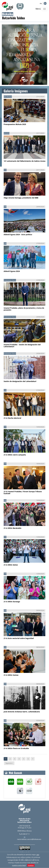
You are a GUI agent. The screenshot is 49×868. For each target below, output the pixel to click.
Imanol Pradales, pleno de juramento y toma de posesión (24, 309)
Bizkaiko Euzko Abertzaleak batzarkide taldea (24, 820)
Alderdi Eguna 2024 (12, 271)
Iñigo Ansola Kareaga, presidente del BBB (21, 198)
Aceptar (31, 865)
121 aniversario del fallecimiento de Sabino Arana (24, 161)
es (45, 3)
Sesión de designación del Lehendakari (20, 381)
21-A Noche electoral (12, 418)
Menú (38, 9)
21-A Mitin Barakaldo (13, 528)
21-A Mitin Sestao (11, 675)
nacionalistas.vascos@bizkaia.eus (29, 839)
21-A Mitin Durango (12, 602)
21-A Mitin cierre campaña (15, 455)
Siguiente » (9, 763)
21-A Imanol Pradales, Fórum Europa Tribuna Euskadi (23, 492)
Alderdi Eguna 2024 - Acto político (18, 234)
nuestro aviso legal (19, 865)
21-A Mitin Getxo (11, 565)
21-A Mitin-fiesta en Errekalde (16, 748)
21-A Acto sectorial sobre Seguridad (19, 638)
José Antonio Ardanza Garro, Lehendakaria (22, 712)
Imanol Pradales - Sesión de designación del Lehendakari (22, 346)
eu (41, 3)
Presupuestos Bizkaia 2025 (15, 124)
